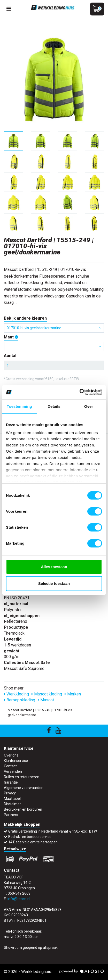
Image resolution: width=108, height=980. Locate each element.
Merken (73, 694)
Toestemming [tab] (19, 406)
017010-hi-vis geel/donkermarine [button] (54, 328)
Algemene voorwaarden (24, 788)
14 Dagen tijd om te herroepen (33, 842)
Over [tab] (89, 406)
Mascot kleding (47, 694)
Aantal (10, 356)
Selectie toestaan (54, 583)
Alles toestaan (54, 567)
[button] (54, 347)
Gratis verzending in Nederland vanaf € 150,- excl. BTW (53, 831)
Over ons (11, 755)
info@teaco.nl (19, 899)
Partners (11, 815)
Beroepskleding (20, 700)
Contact (10, 766)
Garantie (11, 782)
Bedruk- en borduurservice (30, 837)
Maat (11, 337)
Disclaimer (12, 804)
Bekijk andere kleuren (25, 318)
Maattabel (12, 799)
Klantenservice (16, 761)
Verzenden (13, 771)
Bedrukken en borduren (23, 809)
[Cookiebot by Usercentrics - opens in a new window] (79, 392)
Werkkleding (16, 694)
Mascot (46, 700)
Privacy (10, 793)
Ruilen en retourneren (22, 777)
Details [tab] (54, 406)
